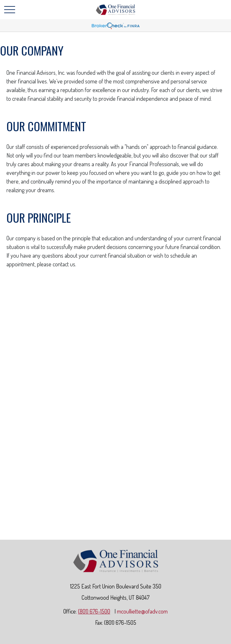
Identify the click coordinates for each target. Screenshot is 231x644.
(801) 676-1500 (94, 611)
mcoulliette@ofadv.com (142, 611)
